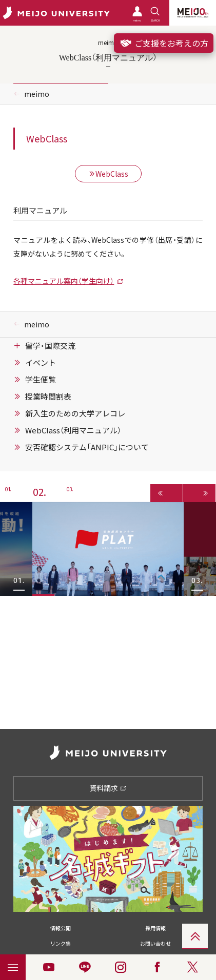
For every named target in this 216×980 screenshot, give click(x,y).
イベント (41, 363)
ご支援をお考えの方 (164, 43)
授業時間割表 (48, 397)
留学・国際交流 (50, 346)
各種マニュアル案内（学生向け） (64, 281)
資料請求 (108, 788)
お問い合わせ (155, 943)
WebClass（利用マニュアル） (73, 430)
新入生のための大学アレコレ (75, 413)
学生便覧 (41, 380)
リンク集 (61, 943)
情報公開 (61, 928)
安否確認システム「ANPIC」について (87, 447)
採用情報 (155, 928)
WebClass (108, 174)
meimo (37, 94)
